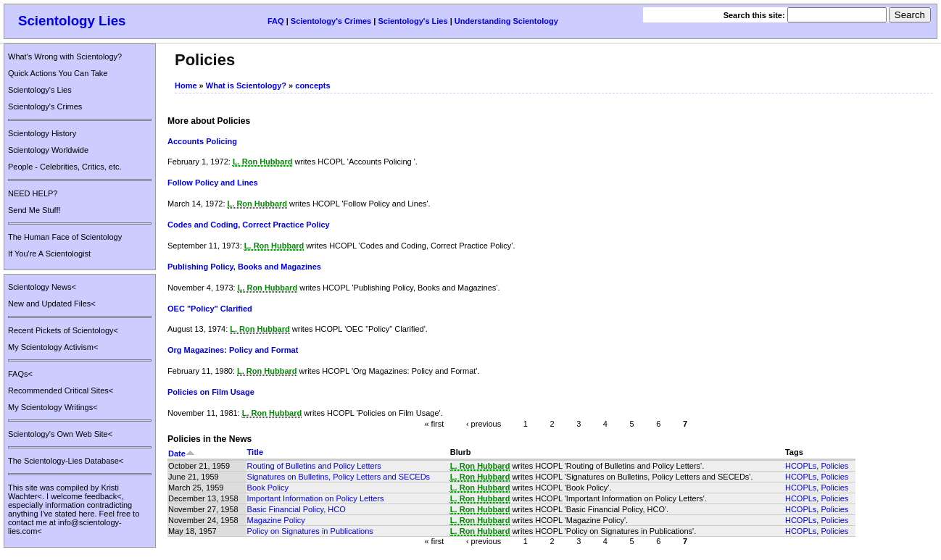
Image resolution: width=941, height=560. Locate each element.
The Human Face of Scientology (65, 237)
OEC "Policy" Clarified (210, 309)
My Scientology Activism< (53, 347)
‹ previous (484, 423)
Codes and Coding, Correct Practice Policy (249, 225)
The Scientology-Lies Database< (66, 461)
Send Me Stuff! (34, 210)
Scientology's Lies (413, 21)
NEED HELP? (33, 193)
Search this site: (755, 15)
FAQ (276, 21)
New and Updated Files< (52, 304)
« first (434, 423)
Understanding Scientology (506, 21)
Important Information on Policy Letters (316, 498)
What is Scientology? (246, 85)
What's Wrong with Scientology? (65, 57)
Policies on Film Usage (211, 392)
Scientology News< (42, 287)
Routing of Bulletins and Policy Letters (314, 466)
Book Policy (268, 488)
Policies (834, 466)
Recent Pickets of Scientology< (63, 330)
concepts (312, 85)
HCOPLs (801, 466)
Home (186, 85)
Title (255, 452)
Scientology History (42, 133)
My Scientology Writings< (53, 407)
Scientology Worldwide (48, 150)
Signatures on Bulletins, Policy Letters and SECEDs (339, 477)
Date (182, 454)
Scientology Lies (72, 21)
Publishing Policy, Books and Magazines (244, 267)
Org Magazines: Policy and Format (233, 350)
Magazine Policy (276, 520)
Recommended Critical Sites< (61, 390)
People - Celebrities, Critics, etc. (65, 167)
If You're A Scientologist (49, 254)
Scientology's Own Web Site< (60, 434)
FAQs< (20, 374)
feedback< (103, 496)
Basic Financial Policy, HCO (297, 509)
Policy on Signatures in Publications (310, 531)
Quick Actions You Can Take (58, 73)
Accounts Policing (202, 141)
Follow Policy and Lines (213, 183)
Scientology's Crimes (331, 21)
